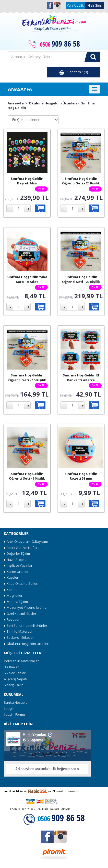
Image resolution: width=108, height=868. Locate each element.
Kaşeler (11, 577)
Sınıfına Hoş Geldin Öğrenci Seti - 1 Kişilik (27, 476)
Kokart (10, 590)
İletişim (9, 709)
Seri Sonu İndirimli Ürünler (26, 626)
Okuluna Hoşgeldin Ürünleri (53, 103)
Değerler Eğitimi (17, 553)
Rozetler (12, 619)
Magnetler (13, 595)
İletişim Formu (14, 714)
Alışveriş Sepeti (15, 679)
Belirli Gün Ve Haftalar (22, 548)
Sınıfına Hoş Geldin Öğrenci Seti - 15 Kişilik (27, 378)
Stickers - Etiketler (19, 638)
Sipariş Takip (14, 685)
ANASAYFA (20, 89)
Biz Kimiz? (11, 667)
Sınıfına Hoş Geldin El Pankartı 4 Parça (81, 378)
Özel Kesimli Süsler (20, 614)
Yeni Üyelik (75, 5)
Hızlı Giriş (95, 5)
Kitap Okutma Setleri (21, 584)
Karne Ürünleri (17, 572)
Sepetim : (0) (74, 72)
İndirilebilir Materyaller (21, 661)
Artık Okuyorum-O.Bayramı (26, 541)
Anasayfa (16, 103)
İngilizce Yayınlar (18, 565)
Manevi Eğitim (16, 602)
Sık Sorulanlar (15, 673)
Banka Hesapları (17, 702)
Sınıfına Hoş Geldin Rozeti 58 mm (81, 476)
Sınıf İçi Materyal (18, 631)
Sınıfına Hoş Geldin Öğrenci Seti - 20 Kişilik (81, 279)
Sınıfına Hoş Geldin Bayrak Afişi (27, 181)
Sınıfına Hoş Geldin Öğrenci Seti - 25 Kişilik (81, 181)
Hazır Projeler (16, 560)
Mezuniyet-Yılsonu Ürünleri (26, 607)
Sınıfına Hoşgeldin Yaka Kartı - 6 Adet (27, 279)
